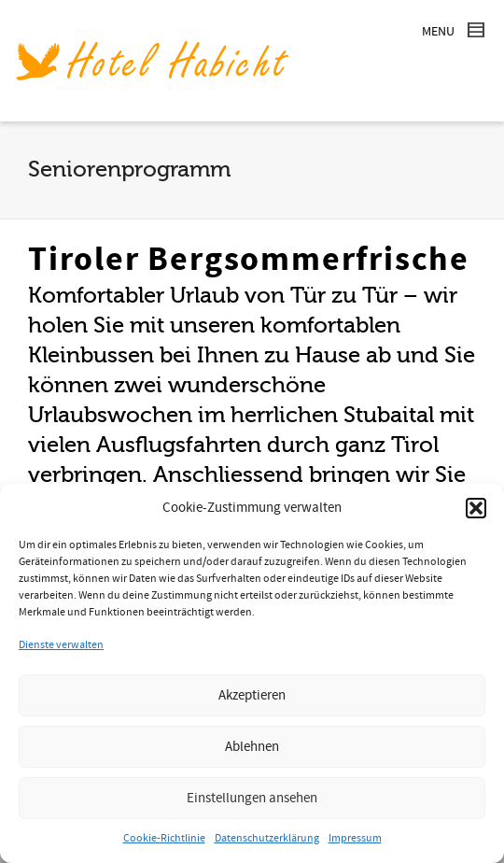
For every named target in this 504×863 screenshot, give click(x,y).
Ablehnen (252, 747)
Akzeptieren (252, 695)
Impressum (355, 838)
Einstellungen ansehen (252, 798)
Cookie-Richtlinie (164, 838)
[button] (476, 508)
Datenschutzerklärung (267, 838)
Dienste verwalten (61, 645)
